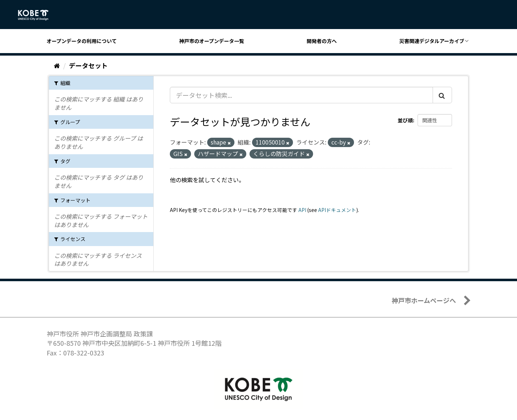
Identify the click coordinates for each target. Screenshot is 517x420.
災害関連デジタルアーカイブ (432, 41)
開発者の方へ (322, 41)
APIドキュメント (337, 210)
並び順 (405, 120)
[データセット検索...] (301, 95)
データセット (88, 65)
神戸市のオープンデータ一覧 (212, 41)
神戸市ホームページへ (424, 300)
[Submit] (442, 95)
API (302, 210)
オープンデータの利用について (82, 41)
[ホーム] (57, 65)
